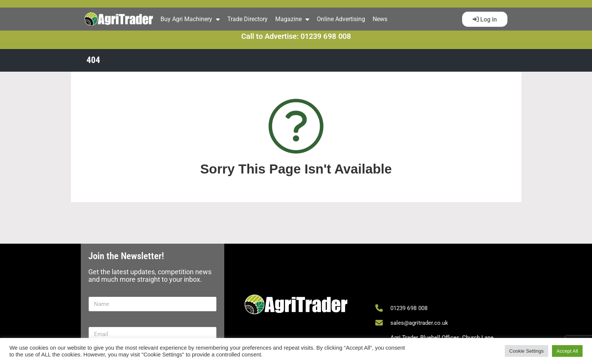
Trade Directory (247, 19)
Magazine (292, 19)
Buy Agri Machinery (190, 19)
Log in (488, 19)
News (380, 19)
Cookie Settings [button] (526, 351)
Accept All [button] (567, 351)
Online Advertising (341, 19)
